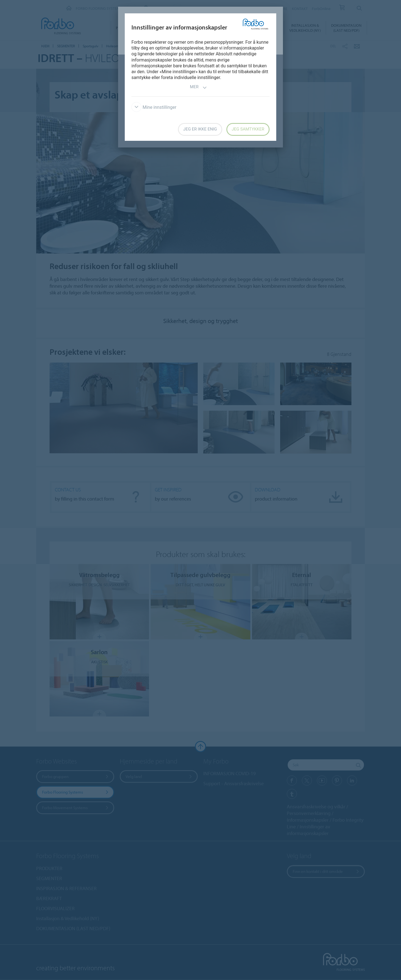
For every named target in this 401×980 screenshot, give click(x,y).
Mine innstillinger (154, 107)
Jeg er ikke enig (200, 129)
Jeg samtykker (248, 129)
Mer (198, 88)
